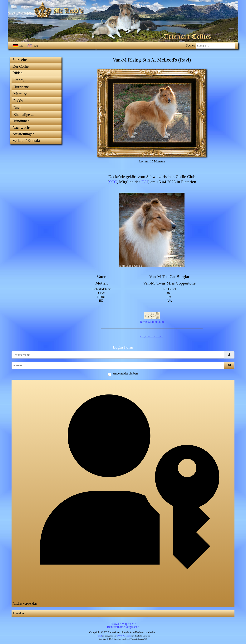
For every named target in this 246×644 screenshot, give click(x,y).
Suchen (191, 45)
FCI (145, 182)
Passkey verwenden (123, 493)
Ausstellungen (23, 134)
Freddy (19, 80)
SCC (113, 182)
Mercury (20, 94)
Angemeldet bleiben (125, 374)
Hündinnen (21, 121)
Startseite (20, 60)
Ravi (17, 108)
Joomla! (99, 636)
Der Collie (21, 66)
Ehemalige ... (24, 115)
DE (18, 46)
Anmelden (19, 613)
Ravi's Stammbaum (152, 322)
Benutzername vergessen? (123, 627)
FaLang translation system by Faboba (152, 337)
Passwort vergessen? (123, 624)
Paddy (18, 101)
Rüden (17, 73)
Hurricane (21, 87)
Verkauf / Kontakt (26, 141)
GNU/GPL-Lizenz (124, 636)
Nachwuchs (21, 127)
